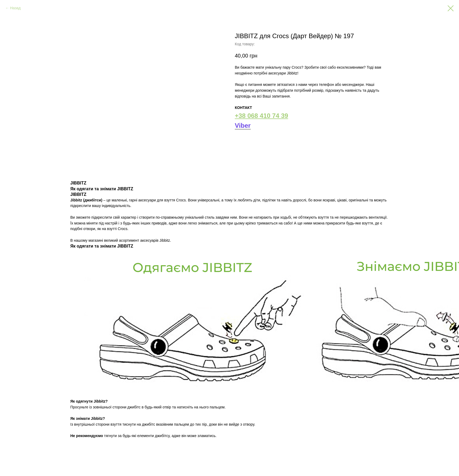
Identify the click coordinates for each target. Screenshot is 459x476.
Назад (15, 8)
